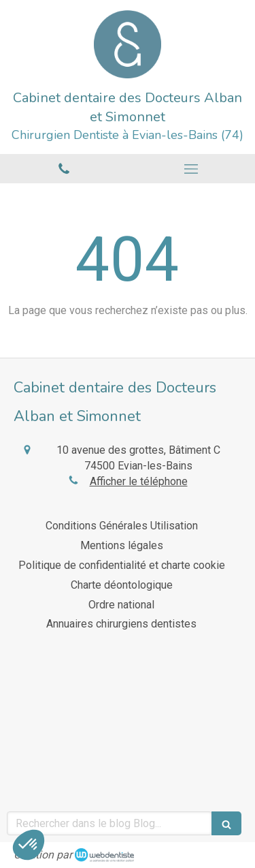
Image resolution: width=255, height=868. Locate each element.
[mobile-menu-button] (192, 169)
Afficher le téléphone (139, 481)
